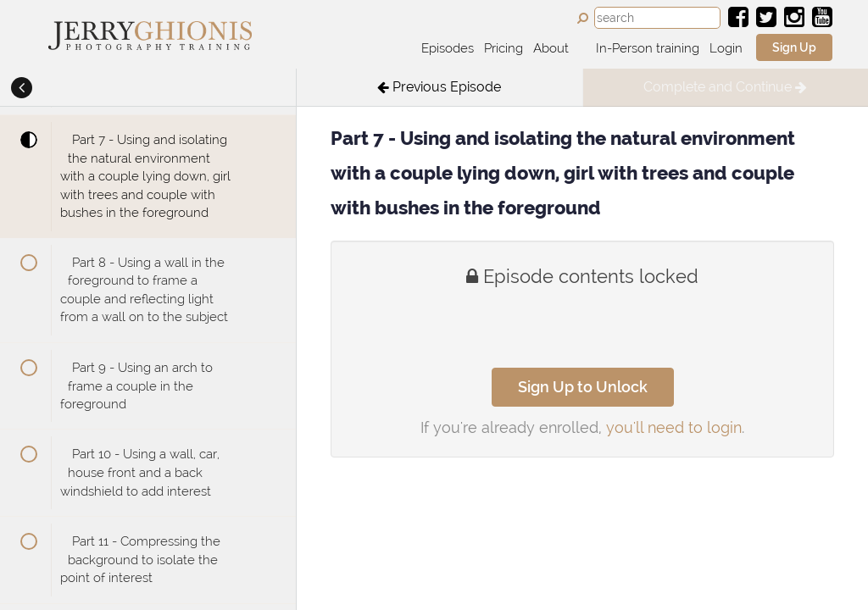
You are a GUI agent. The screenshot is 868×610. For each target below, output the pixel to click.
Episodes (448, 48)
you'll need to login (674, 427)
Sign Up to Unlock (583, 387)
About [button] (553, 48)
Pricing (504, 48)
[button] (21, 89)
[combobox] (657, 18)
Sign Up (794, 47)
